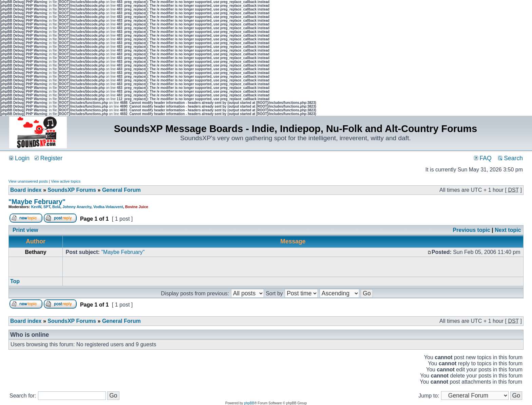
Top (15, 281)
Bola (56, 207)
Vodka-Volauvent (108, 207)
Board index (26, 190)
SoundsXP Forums (72, 190)
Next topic (508, 230)
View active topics (66, 181)
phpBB (249, 403)
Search (510, 158)
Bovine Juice (137, 207)
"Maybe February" (37, 202)
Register (49, 158)
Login (19, 158)
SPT (47, 207)
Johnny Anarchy (77, 207)
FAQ (483, 158)
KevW (36, 207)
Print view (25, 230)
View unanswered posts (28, 181)
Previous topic (472, 230)
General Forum (121, 190)
